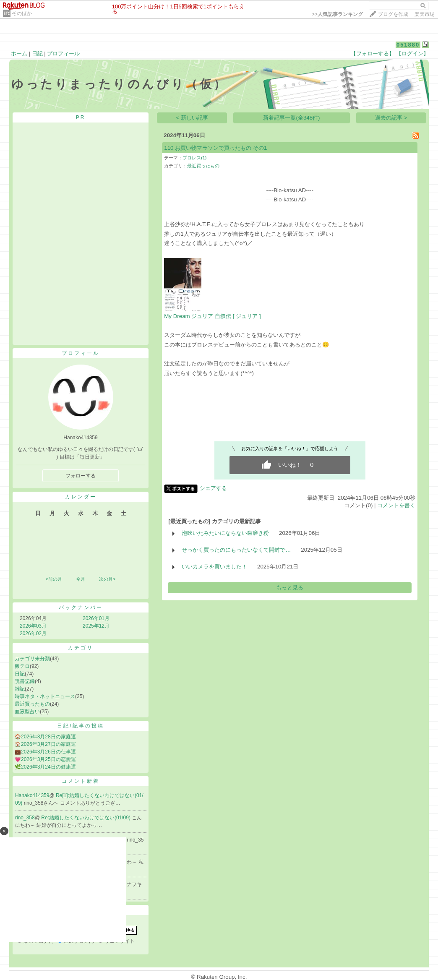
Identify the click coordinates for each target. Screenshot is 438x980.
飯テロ (22, 666)
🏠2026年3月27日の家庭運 (45, 744)
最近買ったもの (32, 704)
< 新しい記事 (192, 118)
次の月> (107, 579)
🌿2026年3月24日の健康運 (45, 767)
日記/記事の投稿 (80, 726)
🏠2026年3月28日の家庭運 (45, 737)
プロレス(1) (194, 158)
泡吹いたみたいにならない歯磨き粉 (225, 533)
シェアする (213, 488)
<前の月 (53, 579)
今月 (81, 579)
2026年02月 (33, 633)
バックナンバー (81, 607)
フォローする (81, 476)
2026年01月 (96, 618)
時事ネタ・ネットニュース (45, 696)
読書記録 (25, 681)
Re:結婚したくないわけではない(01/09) (86, 818)
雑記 (20, 689)
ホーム (19, 53)
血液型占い (27, 712)
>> (337, 14)
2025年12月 (96, 626)
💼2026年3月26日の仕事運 (45, 752)
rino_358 (25, 818)
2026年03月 (33, 626)
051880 (408, 45)
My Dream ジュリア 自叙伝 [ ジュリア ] (212, 316)
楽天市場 (425, 14)
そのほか (22, 13)
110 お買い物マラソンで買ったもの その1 (215, 148)
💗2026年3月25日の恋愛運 (45, 759)
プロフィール (63, 53)
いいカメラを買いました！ (214, 567)
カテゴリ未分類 (32, 659)
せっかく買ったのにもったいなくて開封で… (236, 550)
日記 (37, 53)
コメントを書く (396, 505)
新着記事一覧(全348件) (291, 118)
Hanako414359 (32, 795)
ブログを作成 (393, 14)
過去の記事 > (391, 118)
